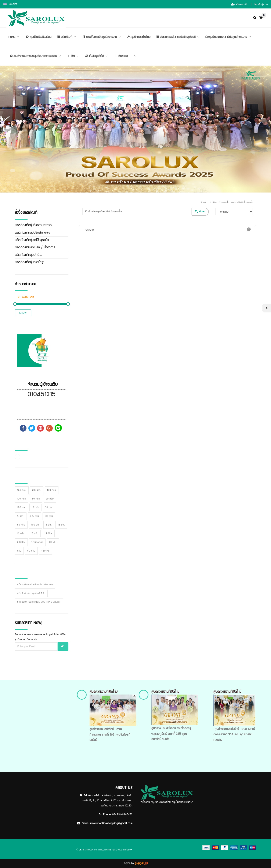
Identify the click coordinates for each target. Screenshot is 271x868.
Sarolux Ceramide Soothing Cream (39, 602)
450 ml (45, 551)
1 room (48, 534)
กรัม (19, 551)
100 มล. (35, 525)
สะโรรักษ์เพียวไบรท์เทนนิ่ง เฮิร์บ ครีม (35, 585)
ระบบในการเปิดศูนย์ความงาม (102, 37)
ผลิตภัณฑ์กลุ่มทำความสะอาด (33, 225)
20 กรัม (50, 499)
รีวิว (73, 56)
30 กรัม (49, 516)
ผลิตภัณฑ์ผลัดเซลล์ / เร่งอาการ (35, 247)
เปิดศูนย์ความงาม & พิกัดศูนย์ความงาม (228, 37)
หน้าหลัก (203, 202)
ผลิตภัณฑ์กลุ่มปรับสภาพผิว (32, 233)
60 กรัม (21, 525)
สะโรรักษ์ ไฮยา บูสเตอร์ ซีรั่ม (31, 593)
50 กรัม (36, 499)
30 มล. (49, 508)
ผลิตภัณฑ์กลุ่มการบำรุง (30, 262)
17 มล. (21, 516)
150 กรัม (22, 490)
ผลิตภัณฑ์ (66, 37)
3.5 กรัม (35, 516)
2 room (21, 542)
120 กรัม (22, 499)
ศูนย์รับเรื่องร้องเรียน (38, 37)
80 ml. (53, 542)
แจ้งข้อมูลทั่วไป (96, 56)
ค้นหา (214, 202)
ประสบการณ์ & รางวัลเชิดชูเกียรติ (178, 37)
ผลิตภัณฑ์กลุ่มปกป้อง (29, 255)
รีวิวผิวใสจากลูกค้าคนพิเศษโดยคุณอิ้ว (237, 202)
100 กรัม (52, 490)
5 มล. (49, 525)
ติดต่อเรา (120, 56)
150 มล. (21, 508)
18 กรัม (35, 508)
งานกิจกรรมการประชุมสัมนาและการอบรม (35, 56)
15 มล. (61, 525)
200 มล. (37, 490)
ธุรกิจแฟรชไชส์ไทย (138, 37)
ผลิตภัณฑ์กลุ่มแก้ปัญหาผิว (32, 240)
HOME (14, 37)
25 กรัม (34, 534)
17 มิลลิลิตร (37, 542)
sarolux (128, 850)
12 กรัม (21, 534)
